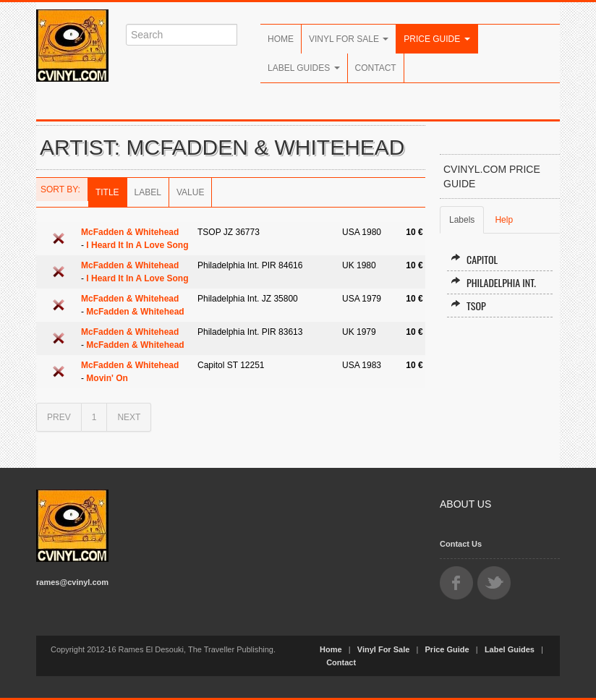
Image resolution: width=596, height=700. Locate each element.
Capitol (474, 259)
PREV (59, 417)
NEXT (129, 417)
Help (504, 220)
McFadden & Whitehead (130, 232)
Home (281, 39)
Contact (376, 68)
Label (148, 192)
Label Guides (304, 68)
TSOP (468, 306)
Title (107, 192)
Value (190, 192)
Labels (462, 220)
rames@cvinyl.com (72, 582)
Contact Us (461, 544)
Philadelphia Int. (493, 282)
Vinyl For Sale (349, 39)
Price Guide (437, 39)
